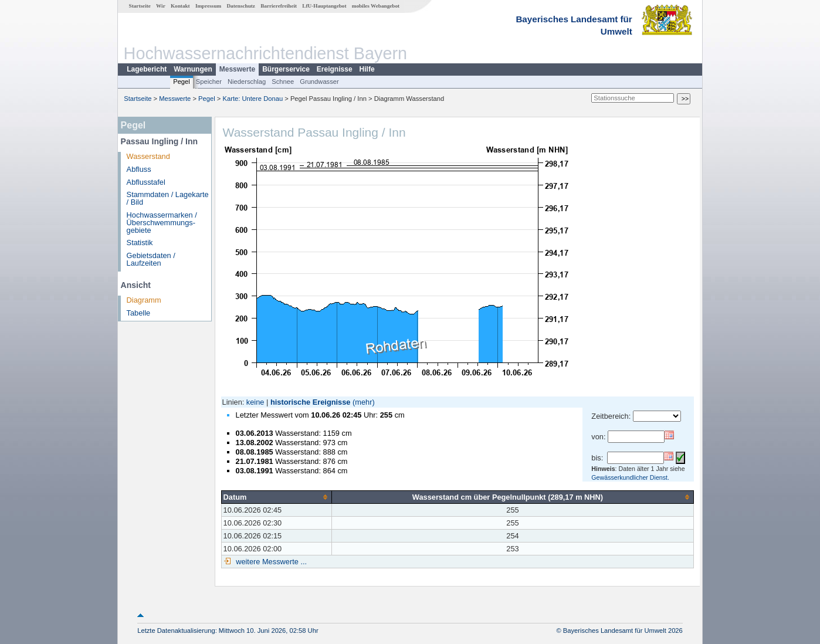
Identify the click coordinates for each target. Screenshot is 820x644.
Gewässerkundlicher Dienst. (630, 477)
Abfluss (139, 169)
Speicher (209, 82)
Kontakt (180, 6)
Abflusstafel (146, 182)
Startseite (140, 6)
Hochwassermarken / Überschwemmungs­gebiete (162, 223)
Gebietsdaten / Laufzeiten (151, 259)
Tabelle (139, 313)
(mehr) (364, 402)
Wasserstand (148, 156)
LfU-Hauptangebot (324, 6)
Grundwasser (319, 82)
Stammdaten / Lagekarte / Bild (168, 198)
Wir (161, 6)
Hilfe (367, 69)
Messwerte (237, 69)
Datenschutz (241, 6)
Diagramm (144, 300)
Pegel (182, 82)
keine (255, 402)
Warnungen (193, 69)
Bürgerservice (286, 69)
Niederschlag (247, 82)
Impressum (208, 6)
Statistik (140, 243)
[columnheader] (276, 497)
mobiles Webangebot (376, 6)
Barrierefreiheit (279, 6)
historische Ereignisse (311, 402)
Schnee (283, 82)
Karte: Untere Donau (253, 99)
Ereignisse (335, 69)
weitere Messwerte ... (270, 562)
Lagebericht (147, 69)
